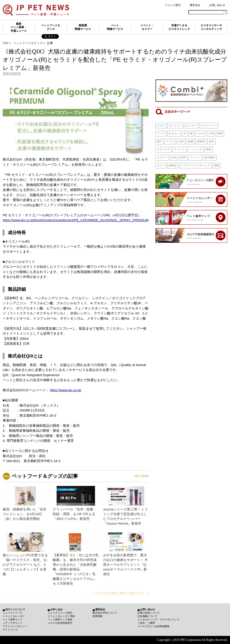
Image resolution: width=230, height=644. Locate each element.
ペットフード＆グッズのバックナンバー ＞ (122, 593)
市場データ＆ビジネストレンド (179, 27)
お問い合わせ (217, 5)
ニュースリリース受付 (60, 613)
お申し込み (56, 609)
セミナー (191, 125)
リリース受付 (173, 5)
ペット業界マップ (13, 619)
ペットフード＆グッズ (51, 27)
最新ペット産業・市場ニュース (19, 27)
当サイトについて (15, 609)
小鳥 (211, 133)
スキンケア (164, 149)
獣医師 (201, 141)
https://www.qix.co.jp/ (66, 390)
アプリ (170, 141)
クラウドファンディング (195, 165)
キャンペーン (209, 125)
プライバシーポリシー (15, 626)
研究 (183, 157)
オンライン (175, 125)
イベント (179, 149)
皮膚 (190, 141)
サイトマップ (10, 630)
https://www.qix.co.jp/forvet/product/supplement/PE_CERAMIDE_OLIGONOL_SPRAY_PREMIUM (76, 220)
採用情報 (97, 616)
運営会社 (195, 5)
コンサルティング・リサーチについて (158, 619)
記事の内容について (149, 613)
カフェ (161, 165)
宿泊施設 (210, 157)
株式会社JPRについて (105, 613)
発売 (212, 141)
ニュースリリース (13, 613)
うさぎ (200, 133)
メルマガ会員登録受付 (60, 623)
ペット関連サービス (115, 27)
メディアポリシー (13, 623)
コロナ (161, 125)
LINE (181, 141)
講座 (209, 149)
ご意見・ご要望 (146, 623)
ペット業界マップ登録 (60, 619)
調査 (217, 165)
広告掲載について (147, 616)
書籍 (220, 133)
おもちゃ (174, 133)
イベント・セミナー (147, 27)
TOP (6, 43)
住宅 (174, 157)
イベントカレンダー (14, 616)
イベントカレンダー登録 (61, 616)
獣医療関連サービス (83, 27)
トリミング (195, 149)
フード (161, 133)
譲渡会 (173, 165)
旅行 (159, 141)
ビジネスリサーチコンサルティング (211, 27)
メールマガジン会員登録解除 (154, 626)
